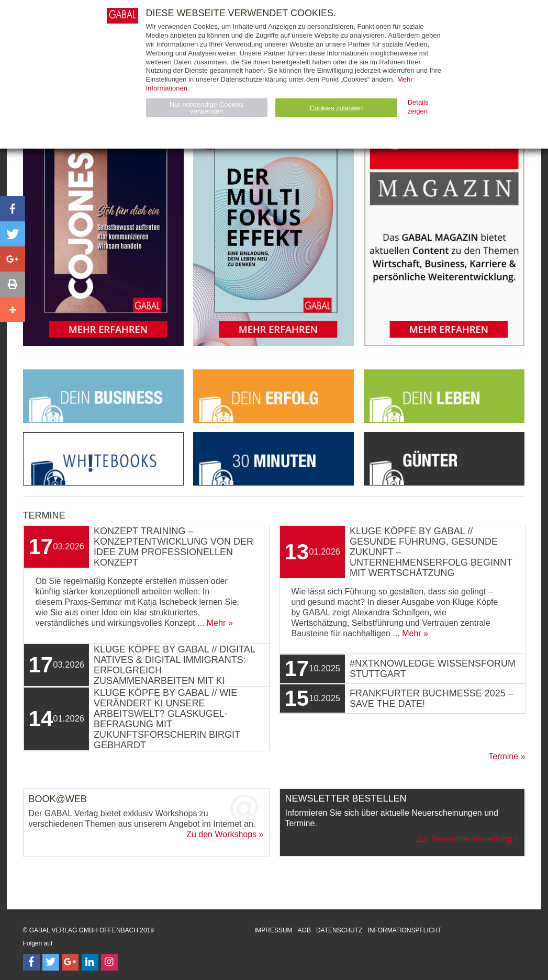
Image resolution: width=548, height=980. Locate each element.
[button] (13, 209)
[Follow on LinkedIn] (90, 962)
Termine (503, 756)
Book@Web (58, 799)
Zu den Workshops (221, 834)
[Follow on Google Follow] (70, 962)
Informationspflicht (404, 930)
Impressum (273, 930)
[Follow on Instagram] (109, 962)
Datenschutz (339, 930)
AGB (304, 930)
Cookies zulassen (336, 108)
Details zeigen (418, 107)
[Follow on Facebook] (31, 962)
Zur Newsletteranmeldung (464, 839)
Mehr (216, 623)
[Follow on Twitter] (51, 962)
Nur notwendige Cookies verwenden (207, 108)
